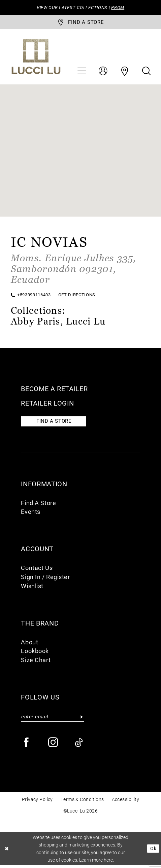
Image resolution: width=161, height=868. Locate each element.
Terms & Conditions (82, 802)
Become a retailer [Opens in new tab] (54, 390)
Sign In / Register (45, 579)
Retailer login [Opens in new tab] (47, 404)
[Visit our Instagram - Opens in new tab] (53, 745)
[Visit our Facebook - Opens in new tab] (26, 745)
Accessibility (126, 802)
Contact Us (37, 570)
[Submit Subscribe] (82, 719)
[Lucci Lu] (36, 58)
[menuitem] (82, 72)
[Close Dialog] (7, 851)
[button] (82, 72)
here (108, 862)
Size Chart (36, 662)
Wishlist (32, 588)
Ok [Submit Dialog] (153, 851)
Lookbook (35, 653)
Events (30, 514)
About (29, 644)
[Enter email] (52, 719)
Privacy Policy (37, 802)
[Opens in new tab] (74, 270)
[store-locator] (80, 23)
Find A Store (38, 505)
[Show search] (146, 72)
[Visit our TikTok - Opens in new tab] (79, 745)
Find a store (56, 423)
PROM (120, 8)
